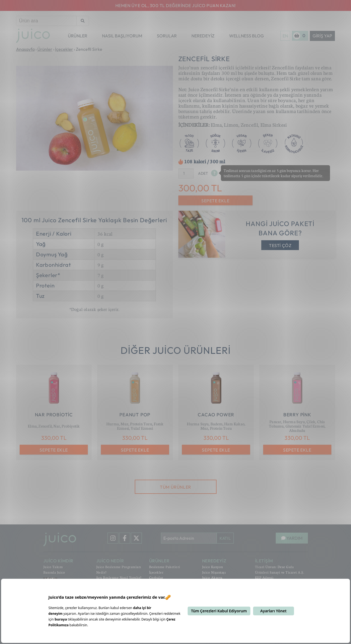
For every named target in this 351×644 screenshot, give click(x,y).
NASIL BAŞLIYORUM (122, 36)
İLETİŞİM (264, 561)
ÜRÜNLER (78, 36)
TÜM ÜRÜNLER (175, 487)
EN (285, 36)
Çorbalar (156, 577)
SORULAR (167, 36)
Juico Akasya (212, 577)
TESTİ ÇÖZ (280, 245)
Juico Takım (53, 567)
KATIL (225, 538)
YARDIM (292, 538)
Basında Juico (54, 572)
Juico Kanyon (213, 567)
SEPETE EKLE (215, 201)
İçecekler (156, 572)
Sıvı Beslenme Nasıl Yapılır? (119, 577)
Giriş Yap (322, 36)
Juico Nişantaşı (214, 572)
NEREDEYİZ (203, 36)
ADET (203, 173)
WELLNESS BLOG (246, 36)
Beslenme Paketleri (165, 567)
